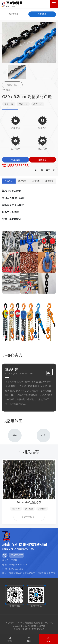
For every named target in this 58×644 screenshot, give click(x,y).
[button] (4, 72)
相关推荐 (49, 181)
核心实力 (22, 181)
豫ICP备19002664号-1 (33, 629)
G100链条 (14, 14)
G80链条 (42, 14)
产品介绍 (9, 181)
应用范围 (36, 181)
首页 (10, 639)
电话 (29, 639)
